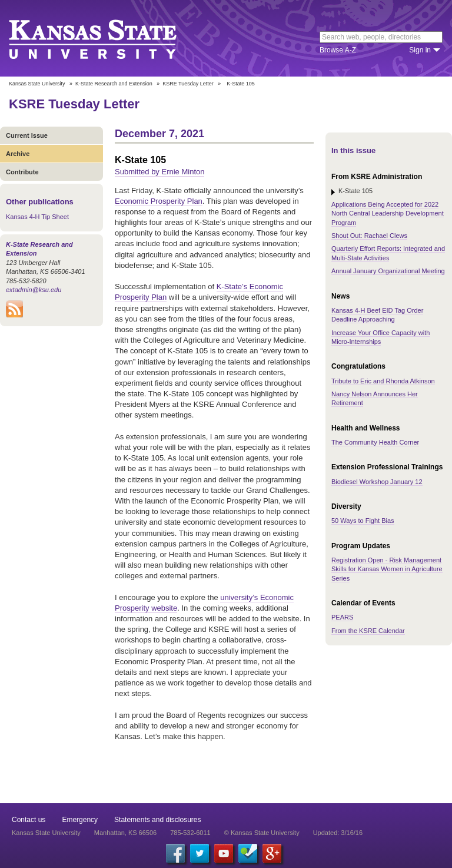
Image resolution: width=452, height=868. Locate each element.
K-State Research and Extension (114, 84)
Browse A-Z (338, 50)
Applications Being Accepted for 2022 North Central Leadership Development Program (388, 213)
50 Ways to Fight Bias (363, 521)
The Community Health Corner (375, 442)
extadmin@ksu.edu (34, 290)
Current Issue (27, 135)
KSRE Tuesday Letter (188, 84)
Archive (18, 154)
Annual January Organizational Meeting (388, 271)
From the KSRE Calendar (368, 631)
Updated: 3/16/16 (338, 833)
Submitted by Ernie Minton (159, 172)
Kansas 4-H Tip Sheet (37, 217)
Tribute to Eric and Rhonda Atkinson (383, 381)
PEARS (342, 617)
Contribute (22, 172)
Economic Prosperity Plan (159, 201)
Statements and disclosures (157, 820)
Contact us (29, 820)
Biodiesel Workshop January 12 (377, 482)
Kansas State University (107, 38)
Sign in (420, 50)
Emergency (80, 820)
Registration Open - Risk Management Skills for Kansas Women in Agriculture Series (387, 569)
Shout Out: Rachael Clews (369, 236)
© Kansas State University (262, 833)
